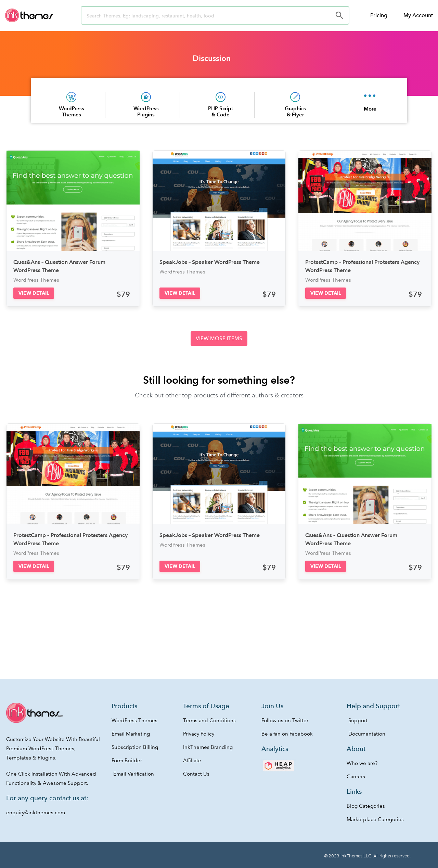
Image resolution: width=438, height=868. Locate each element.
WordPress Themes (72, 111)
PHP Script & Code (221, 111)
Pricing (379, 15)
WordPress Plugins (146, 111)
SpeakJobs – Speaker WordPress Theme (210, 262)
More (370, 109)
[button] (34, 293)
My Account (418, 15)
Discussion (212, 58)
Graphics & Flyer (295, 111)
